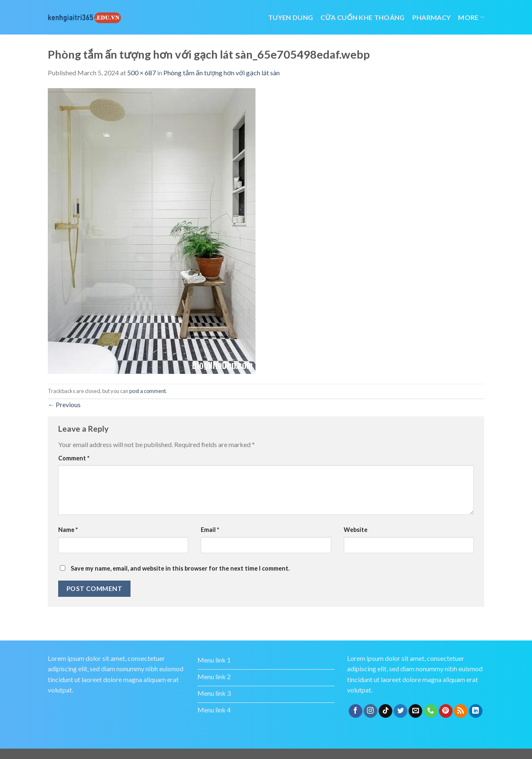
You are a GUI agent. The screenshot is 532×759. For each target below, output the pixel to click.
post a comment (148, 391)
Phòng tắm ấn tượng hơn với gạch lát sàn (222, 73)
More (471, 17)
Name (68, 530)
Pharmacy (432, 17)
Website (356, 530)
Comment (74, 458)
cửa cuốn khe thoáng (362, 17)
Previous (64, 404)
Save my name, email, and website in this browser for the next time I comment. (180, 568)
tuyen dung (291, 17)
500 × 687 (142, 73)
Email (210, 530)
